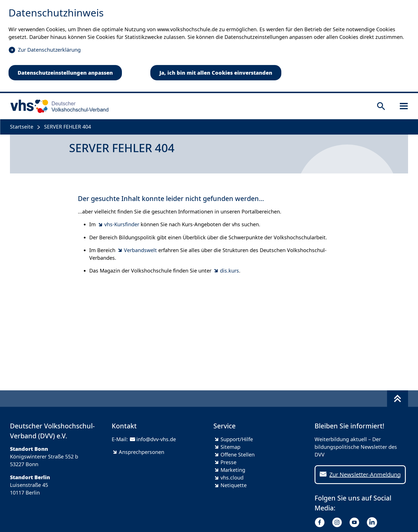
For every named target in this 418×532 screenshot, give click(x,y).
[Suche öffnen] (381, 106)
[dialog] (209, 47)
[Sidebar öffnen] (404, 106)
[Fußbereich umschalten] (398, 399)
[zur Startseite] (58, 106)
